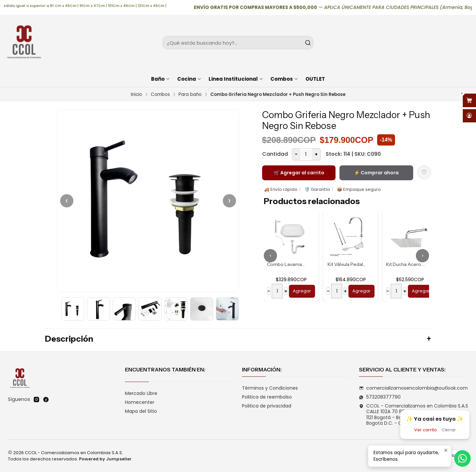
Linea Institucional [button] (236, 79)
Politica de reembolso (267, 397)
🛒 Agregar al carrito (299, 173)
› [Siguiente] (229, 201)
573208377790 (380, 397)
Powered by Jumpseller (105, 459)
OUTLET (315, 79)
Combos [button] (284, 79)
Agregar (302, 291)
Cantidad (275, 154)
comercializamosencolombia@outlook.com (413, 388)
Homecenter (140, 402)
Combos (160, 95)
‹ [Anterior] (67, 201)
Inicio (137, 95)
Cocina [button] (189, 79)
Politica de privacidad (267, 406)
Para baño (190, 95)
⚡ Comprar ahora (376, 173)
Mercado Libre (141, 393)
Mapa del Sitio (141, 411)
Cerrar (449, 430)
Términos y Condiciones (270, 388)
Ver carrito (426, 430)
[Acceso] (469, 116)
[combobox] (238, 43)
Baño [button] (161, 79)
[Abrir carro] (469, 100)
